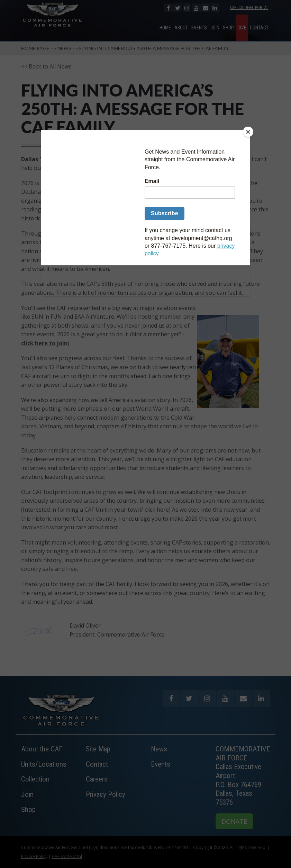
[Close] (248, 132)
